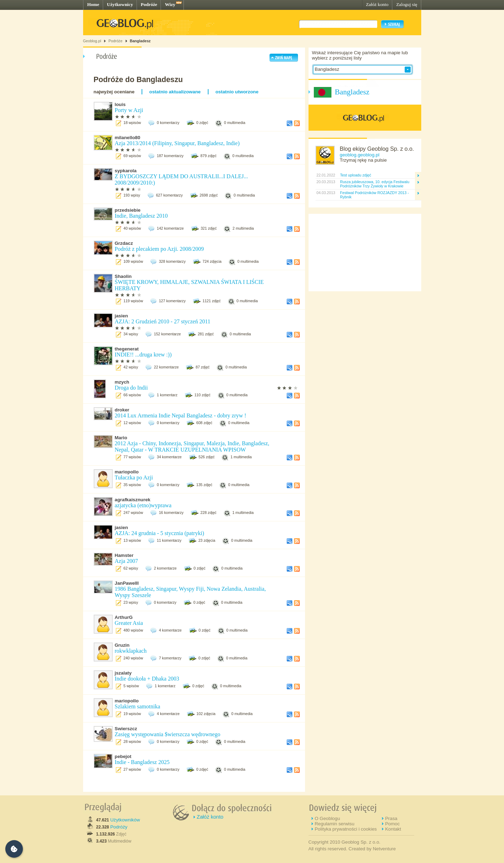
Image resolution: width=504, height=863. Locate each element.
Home (93, 4)
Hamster (124, 555)
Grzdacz (124, 243)
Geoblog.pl (92, 41)
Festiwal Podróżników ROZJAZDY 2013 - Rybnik (375, 195)
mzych (122, 382)
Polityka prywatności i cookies (346, 829)
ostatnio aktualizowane (175, 92)
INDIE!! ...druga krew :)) (143, 355)
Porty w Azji (129, 110)
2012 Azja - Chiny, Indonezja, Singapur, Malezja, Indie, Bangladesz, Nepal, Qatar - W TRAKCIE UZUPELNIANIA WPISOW (192, 446)
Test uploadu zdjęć (356, 175)
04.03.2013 (325, 193)
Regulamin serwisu (334, 824)
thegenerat (127, 349)
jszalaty (123, 673)
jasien (122, 316)
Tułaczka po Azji (134, 477)
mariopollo (127, 472)
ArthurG (124, 617)
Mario (121, 438)
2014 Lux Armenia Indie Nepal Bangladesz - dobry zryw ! (181, 415)
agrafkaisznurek (133, 500)
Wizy (170, 4)
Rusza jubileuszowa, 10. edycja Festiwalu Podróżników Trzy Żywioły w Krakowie (375, 184)
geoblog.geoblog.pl (360, 155)
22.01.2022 (325, 175)
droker (122, 410)
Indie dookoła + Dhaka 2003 (147, 679)
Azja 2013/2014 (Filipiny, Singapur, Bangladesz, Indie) (177, 143)
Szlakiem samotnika (138, 706)
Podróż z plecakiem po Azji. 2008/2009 (159, 249)
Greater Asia (129, 623)
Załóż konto (377, 4)
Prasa (391, 818)
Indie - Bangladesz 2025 (142, 762)
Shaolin (123, 276)
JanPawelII (127, 583)
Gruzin (122, 645)
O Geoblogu (327, 818)
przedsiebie (128, 210)
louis (120, 104)
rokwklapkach (131, 651)
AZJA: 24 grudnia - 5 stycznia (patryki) (160, 533)
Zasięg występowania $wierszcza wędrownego (168, 734)
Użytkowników (125, 820)
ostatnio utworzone (237, 92)
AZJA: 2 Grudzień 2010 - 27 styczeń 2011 (163, 321)
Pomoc (392, 824)
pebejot (123, 756)
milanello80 (128, 138)
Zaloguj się (407, 4)
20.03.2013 (325, 182)
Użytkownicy (120, 4)
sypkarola (126, 171)
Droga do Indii (131, 388)
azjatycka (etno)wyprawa (143, 505)
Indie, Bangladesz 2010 (141, 216)
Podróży (119, 827)
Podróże (149, 4)
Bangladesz (140, 41)
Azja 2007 (126, 561)
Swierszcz (126, 729)
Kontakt (393, 829)
